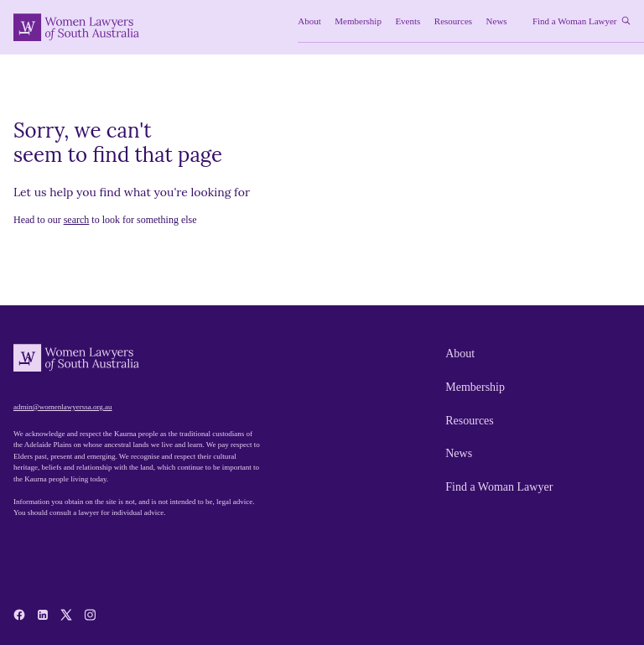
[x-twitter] (66, 615)
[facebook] (19, 615)
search (77, 220)
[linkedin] (43, 615)
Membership (475, 387)
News (459, 453)
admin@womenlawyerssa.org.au (63, 407)
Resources (470, 421)
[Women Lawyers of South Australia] (76, 27)
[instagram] (90, 615)
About (460, 354)
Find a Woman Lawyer (499, 487)
